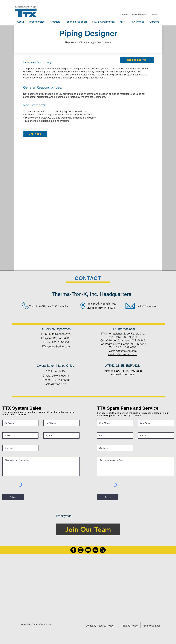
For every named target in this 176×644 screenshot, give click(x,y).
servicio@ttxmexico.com (123, 354)
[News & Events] (139, 15)
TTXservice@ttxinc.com (56, 346)
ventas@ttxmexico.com (123, 351)
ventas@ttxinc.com (122, 374)
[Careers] (124, 15)
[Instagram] (81, 550)
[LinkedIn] (95, 550)
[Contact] (154, 15)
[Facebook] (73, 550)
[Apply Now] (35, 134)
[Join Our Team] (88, 529)
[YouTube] (88, 550)
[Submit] (13, 497)
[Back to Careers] (137, 60)
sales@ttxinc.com (148, 306)
